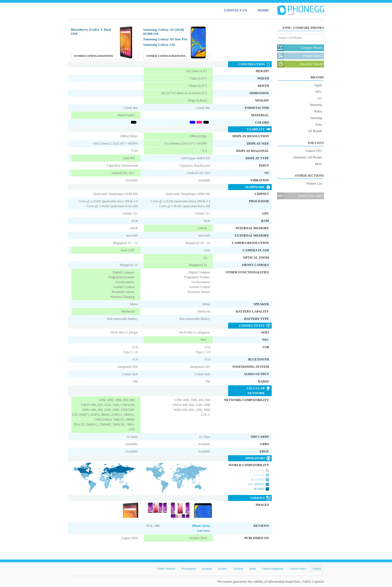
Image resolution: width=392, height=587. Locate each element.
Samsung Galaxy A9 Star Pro (165, 39)
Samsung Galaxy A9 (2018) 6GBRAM (164, 32)
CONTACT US (235, 10)
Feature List (314, 184)
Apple (318, 85)
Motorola (316, 105)
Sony (319, 124)
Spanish (207, 568)
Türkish (238, 568)
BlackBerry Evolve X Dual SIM (91, 32)
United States (298, 568)
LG (320, 98)
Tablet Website (166, 568)
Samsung (316, 118)
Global (317, 568)
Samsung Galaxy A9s (159, 45)
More (318, 164)
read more (204, 531)
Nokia (318, 111)
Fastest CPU (314, 151)
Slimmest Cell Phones (308, 157)
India (252, 568)
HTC (319, 92)
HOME (263, 10)
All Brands (315, 131)
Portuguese (189, 568)
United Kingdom (273, 568)
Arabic (222, 568)
